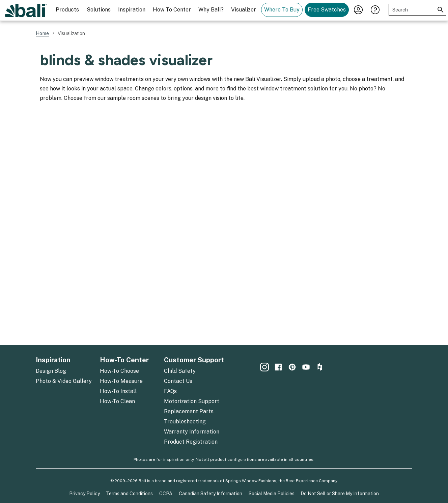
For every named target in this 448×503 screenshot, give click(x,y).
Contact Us (178, 381)
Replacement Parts (189, 411)
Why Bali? (211, 10)
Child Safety (180, 371)
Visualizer (244, 10)
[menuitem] (67, 10)
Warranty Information (192, 432)
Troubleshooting (185, 422)
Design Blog (51, 371)
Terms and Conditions (129, 494)
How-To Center (124, 360)
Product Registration (191, 442)
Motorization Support (192, 401)
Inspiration (132, 10)
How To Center (172, 10)
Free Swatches (327, 10)
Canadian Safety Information (211, 494)
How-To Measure (121, 381)
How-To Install (118, 391)
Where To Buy (282, 10)
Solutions (99, 10)
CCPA (166, 494)
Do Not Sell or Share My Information (340, 494)
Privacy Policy (85, 494)
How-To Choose (119, 371)
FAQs (170, 391)
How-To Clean (117, 401)
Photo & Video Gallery (64, 381)
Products (67, 10)
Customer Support (194, 360)
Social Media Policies (272, 494)
